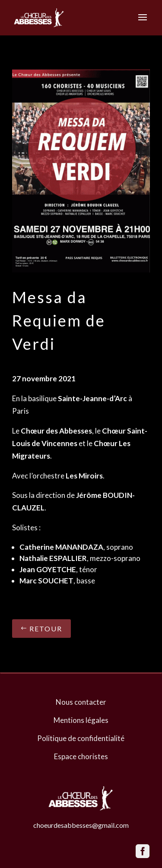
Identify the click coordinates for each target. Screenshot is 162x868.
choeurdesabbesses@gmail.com (81, 825)
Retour (46, 629)
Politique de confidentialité (81, 738)
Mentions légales (81, 720)
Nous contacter (81, 702)
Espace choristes (81, 756)
